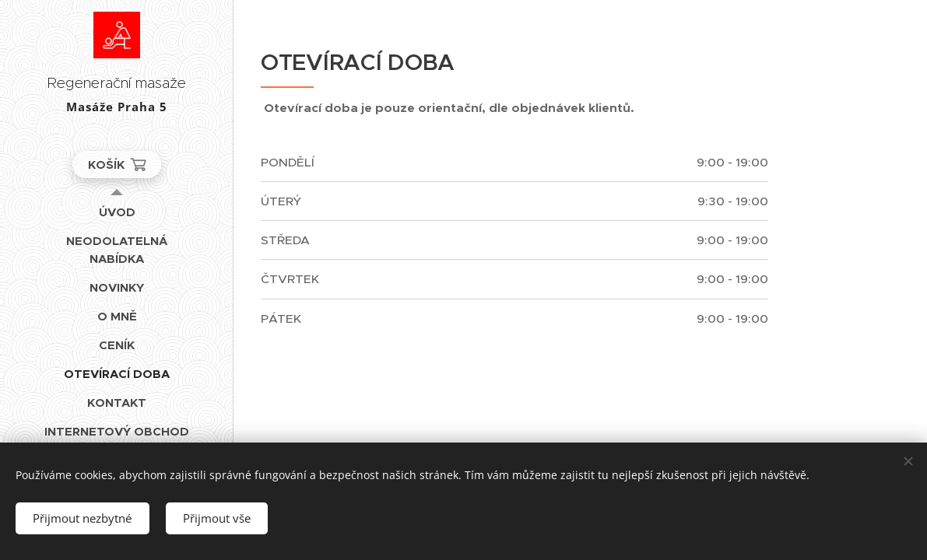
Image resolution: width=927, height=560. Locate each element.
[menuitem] (117, 212)
